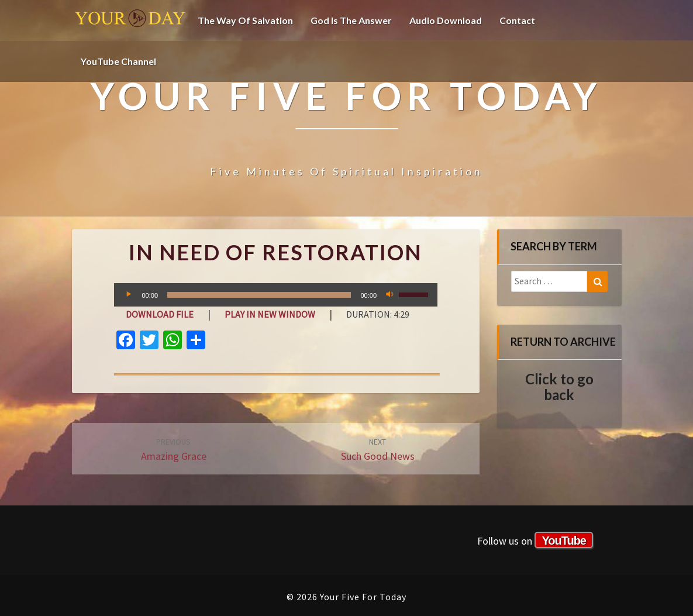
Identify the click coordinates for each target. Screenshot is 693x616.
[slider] (259, 295)
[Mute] (389, 295)
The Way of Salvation (245, 20)
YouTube (564, 541)
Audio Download (446, 20)
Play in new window (270, 314)
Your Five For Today (130, 20)
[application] (276, 295)
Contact (517, 20)
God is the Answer (351, 20)
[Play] (129, 295)
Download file (160, 314)
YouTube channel (118, 61)
